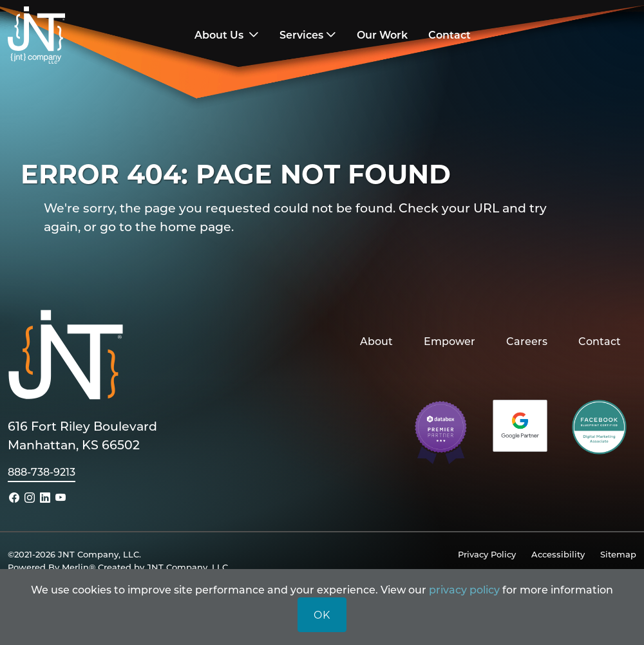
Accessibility (558, 554)
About (376, 341)
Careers (527, 341)
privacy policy (464, 589)
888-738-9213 (42, 472)
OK (322, 614)
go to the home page (166, 226)
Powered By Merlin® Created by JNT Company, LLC (118, 567)
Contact (600, 341)
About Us (220, 34)
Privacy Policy (487, 554)
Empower (450, 341)
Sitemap (618, 554)
